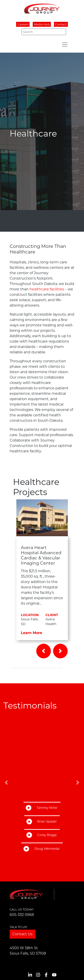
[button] (44, 651)
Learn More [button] (31, 633)
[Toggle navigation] (65, 45)
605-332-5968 (22, 915)
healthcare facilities (47, 289)
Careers (23, 24)
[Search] (44, 32)
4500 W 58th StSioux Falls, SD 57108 (28, 951)
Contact (61, 24)
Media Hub (42, 24)
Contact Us (22, 934)
